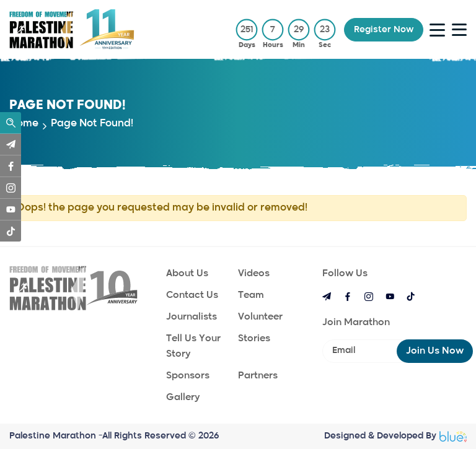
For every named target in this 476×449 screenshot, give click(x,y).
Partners (258, 376)
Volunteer (260, 317)
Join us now (435, 351)
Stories (254, 338)
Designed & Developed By (395, 437)
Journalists (192, 317)
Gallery (183, 397)
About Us (187, 273)
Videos (254, 273)
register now (384, 30)
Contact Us (192, 295)
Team (251, 295)
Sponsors (188, 376)
